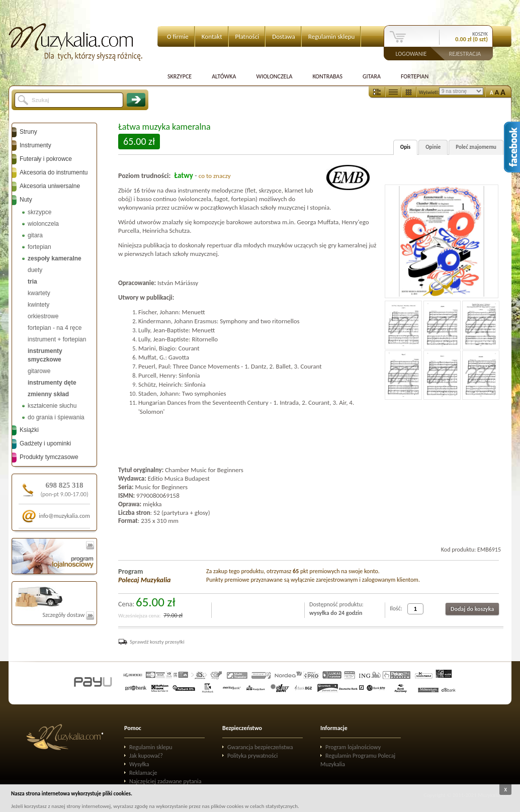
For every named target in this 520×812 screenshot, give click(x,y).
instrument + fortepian (57, 339)
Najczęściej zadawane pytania (165, 781)
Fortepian (415, 76)
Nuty (26, 200)
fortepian (39, 247)
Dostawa (284, 36)
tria (32, 282)
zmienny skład (48, 394)
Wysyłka (139, 764)
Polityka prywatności (252, 756)
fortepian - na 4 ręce (55, 328)
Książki (29, 430)
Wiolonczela (274, 76)
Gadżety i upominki (45, 443)
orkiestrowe (43, 316)
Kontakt (212, 36)
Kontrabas (327, 76)
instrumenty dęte (52, 383)
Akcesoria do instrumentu (54, 172)
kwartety (39, 293)
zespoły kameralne (55, 258)
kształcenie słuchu (52, 406)
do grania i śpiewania (56, 417)
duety (35, 270)
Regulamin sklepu (332, 36)
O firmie (178, 36)
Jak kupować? (146, 756)
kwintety (38, 305)
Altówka (224, 76)
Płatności (247, 36)
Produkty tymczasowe (49, 457)
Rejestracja (465, 53)
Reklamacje (143, 773)
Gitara (372, 76)
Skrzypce (180, 76)
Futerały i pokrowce (46, 159)
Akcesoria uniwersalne (50, 186)
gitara (35, 235)
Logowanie (411, 53)
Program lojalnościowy (353, 747)
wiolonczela (43, 224)
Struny (28, 132)
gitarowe (39, 371)
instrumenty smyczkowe (45, 355)
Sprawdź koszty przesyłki (157, 642)
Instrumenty (35, 145)
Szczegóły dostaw (68, 615)
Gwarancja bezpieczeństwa (260, 747)
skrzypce (39, 212)
